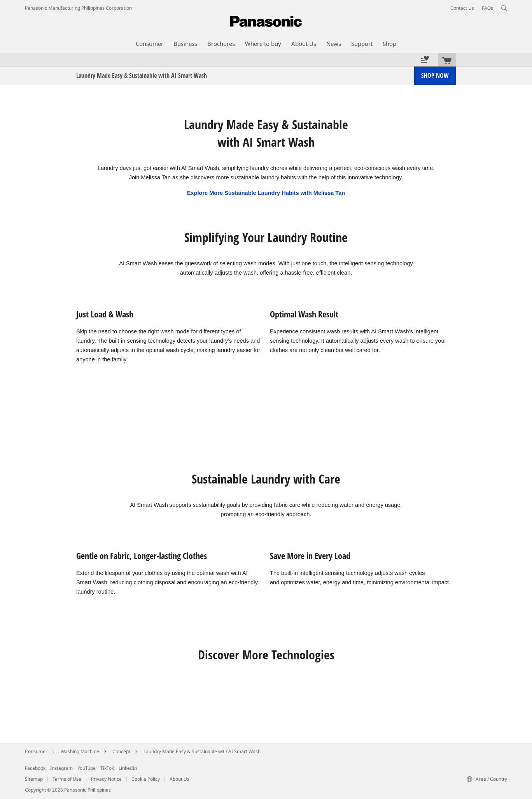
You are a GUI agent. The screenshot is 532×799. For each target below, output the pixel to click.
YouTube (87, 768)
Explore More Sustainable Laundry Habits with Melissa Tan (266, 193)
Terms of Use (67, 779)
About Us (179, 779)
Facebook (35, 768)
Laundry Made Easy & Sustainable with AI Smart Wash (202, 751)
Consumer (36, 751)
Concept (121, 751)
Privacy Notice (106, 779)
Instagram (61, 768)
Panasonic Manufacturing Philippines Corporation (78, 8)
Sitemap (34, 779)
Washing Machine (80, 751)
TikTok (107, 768)
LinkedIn (128, 768)
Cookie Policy (146, 779)
